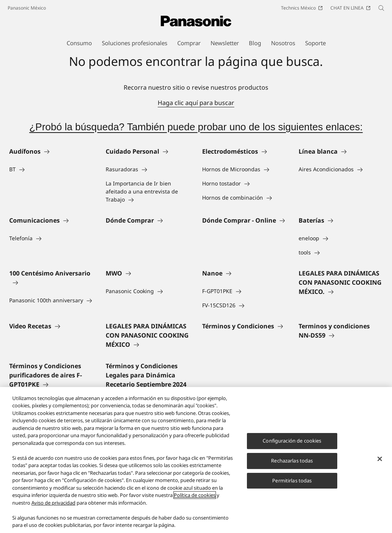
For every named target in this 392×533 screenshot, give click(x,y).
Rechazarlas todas (292, 461)
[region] (196, 460)
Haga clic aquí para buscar (196, 103)
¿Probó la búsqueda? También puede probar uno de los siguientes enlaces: (196, 127)
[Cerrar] (380, 459)
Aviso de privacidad (53, 503)
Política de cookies (195, 495)
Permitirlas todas (292, 481)
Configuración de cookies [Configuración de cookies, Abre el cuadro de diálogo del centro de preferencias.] (292, 441)
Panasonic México (27, 8)
